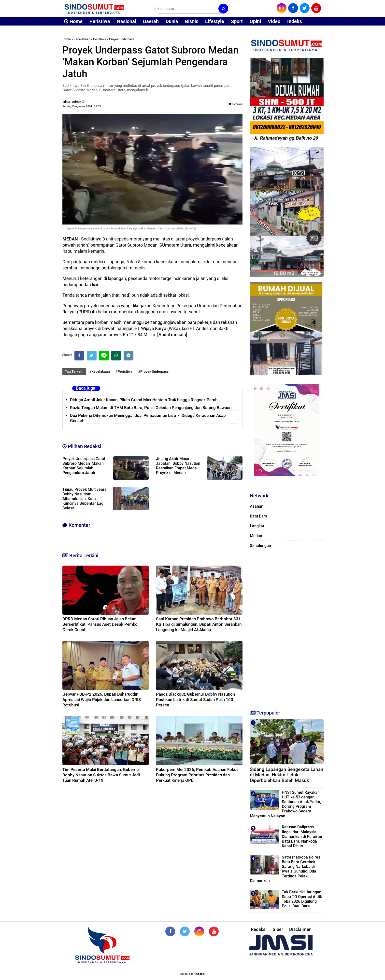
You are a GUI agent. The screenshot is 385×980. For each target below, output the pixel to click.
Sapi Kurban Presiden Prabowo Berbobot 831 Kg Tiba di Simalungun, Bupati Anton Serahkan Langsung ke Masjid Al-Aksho (199, 624)
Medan (256, 536)
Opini (255, 21)
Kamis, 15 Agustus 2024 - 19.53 (82, 106)
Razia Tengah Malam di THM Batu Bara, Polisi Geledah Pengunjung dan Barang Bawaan (151, 408)
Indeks (295, 21)
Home (73, 21)
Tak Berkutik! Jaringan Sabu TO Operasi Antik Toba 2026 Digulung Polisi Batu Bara (302, 899)
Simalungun (260, 546)
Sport (237, 21)
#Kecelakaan (100, 371)
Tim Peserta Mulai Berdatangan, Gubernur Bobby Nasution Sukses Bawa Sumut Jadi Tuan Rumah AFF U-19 (101, 775)
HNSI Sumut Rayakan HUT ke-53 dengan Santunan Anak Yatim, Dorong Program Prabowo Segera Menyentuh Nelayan (285, 804)
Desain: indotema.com (192, 974)
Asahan (257, 506)
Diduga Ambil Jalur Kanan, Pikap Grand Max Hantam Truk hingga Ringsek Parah (144, 400)
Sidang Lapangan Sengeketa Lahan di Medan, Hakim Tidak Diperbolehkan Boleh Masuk (287, 775)
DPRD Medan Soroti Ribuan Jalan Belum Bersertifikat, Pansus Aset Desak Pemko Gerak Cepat (100, 624)
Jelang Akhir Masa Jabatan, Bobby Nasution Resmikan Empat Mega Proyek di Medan (178, 466)
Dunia (172, 21)
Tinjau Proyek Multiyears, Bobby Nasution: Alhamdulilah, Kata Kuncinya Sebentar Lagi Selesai (85, 499)
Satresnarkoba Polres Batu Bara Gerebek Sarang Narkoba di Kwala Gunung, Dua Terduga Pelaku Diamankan (285, 869)
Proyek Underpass (122, 39)
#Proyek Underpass (153, 371)
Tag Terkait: (74, 371)
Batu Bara (259, 516)
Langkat (257, 526)
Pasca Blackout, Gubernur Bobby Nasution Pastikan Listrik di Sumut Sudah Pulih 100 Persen (195, 700)
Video (274, 21)
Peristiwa (100, 21)
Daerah (151, 21)
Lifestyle (215, 21)
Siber (278, 929)
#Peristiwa (124, 371)
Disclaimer (300, 929)
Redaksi (259, 929)
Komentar (236, 104)
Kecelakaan (82, 39)
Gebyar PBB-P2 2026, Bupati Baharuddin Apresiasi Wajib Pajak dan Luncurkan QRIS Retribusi (102, 700)
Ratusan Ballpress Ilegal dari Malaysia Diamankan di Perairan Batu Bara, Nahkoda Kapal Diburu (302, 836)
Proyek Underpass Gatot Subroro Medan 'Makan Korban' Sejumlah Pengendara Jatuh (84, 466)
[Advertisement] (287, 628)
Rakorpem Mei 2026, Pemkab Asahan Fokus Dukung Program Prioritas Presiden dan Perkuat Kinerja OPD (197, 775)
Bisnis (192, 21)
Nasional (127, 21)
